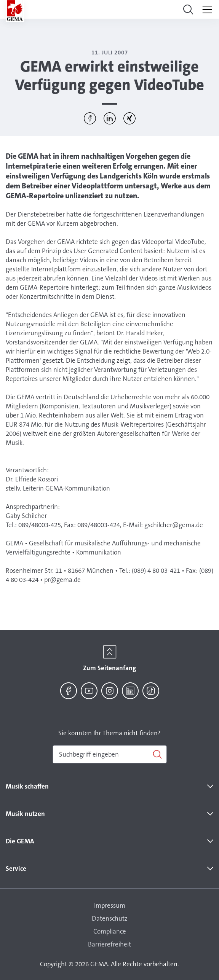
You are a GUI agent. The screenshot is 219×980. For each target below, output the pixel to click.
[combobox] (110, 754)
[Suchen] (110, 754)
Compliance (110, 931)
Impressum (110, 905)
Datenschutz (110, 918)
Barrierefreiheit (109, 944)
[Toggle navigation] (188, 10)
